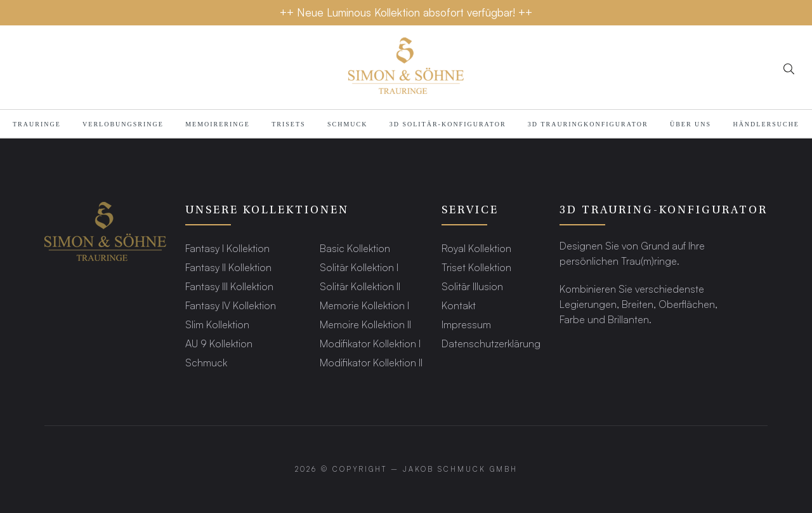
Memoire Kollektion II (365, 324)
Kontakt (459, 305)
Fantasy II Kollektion (228, 267)
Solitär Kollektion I (359, 267)
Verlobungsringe (123, 124)
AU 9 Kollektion (219, 343)
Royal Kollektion (476, 248)
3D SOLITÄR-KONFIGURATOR (448, 124)
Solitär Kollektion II (360, 286)
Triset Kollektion (476, 267)
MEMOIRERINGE (218, 124)
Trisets (288, 124)
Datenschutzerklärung (491, 343)
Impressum (466, 324)
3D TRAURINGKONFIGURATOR (588, 124)
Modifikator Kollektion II (371, 362)
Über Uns (691, 124)
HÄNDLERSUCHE (766, 124)
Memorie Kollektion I (364, 305)
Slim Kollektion (217, 324)
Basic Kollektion (355, 248)
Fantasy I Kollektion (227, 248)
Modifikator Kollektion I (370, 343)
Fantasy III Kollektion (229, 286)
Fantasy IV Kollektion (231, 305)
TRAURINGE (37, 124)
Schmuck (347, 124)
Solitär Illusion (472, 286)
